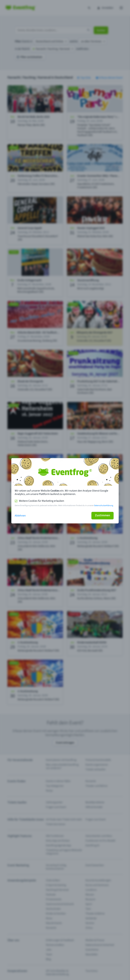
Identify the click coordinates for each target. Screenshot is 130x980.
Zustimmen (102, 515)
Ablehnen (20, 516)
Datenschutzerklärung (104, 506)
